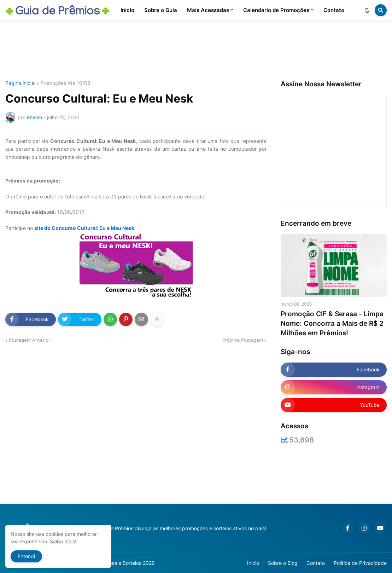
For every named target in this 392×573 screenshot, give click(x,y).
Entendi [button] (26, 556)
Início (253, 563)
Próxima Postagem (243, 340)
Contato (316, 563)
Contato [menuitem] (334, 10)
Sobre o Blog (283, 563)
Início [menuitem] (127, 10)
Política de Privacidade (360, 563)
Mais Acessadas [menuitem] (208, 10)
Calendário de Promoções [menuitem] (276, 10)
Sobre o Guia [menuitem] (161, 10)
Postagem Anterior (30, 340)
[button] (367, 10)
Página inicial (20, 83)
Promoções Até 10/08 (65, 83)
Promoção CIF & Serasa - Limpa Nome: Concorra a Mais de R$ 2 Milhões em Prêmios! (332, 323)
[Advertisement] (196, 51)
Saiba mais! (63, 541)
